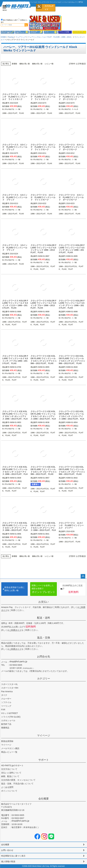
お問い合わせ (7, 850)
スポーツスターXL (9, 684)
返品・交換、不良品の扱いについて (17, 784)
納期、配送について (10, 776)
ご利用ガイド (15, 630)
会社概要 (44, 799)
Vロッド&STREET (10, 713)
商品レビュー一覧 (9, 752)
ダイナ (4, 695)
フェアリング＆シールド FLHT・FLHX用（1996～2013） (50, 37)
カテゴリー (44, 679)
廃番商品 (5, 728)
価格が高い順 (25, 64)
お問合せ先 (44, 657)
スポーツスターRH (10, 688)
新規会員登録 (7, 741)
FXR (3, 710)
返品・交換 (44, 638)
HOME (3, 37)
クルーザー (6, 699)
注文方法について (9, 769)
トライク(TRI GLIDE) (11, 717)
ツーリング (6, 706)
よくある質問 (7, 787)
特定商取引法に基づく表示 (13, 856)
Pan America (7, 691)
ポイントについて (9, 791)
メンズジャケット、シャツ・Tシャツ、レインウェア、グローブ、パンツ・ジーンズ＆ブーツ (22, 32)
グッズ (51, 32)
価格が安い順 (37, 64)
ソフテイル (6, 702)
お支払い (44, 602)
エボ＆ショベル (8, 720)
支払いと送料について (11, 773)
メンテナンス (8, 32)
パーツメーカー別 (79, 32)
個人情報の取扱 (8, 861)
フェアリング (21, 37)
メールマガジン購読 (10, 748)
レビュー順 (49, 64)
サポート (44, 760)
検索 (26, 25)
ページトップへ (83, 576)
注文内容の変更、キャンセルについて (18, 780)
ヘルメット (36, 32)
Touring (11, 37)
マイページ (44, 735)
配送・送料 (44, 618)
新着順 (14, 64)
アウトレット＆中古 (65, 32)
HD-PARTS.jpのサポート (12, 765)
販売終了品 (6, 724)
